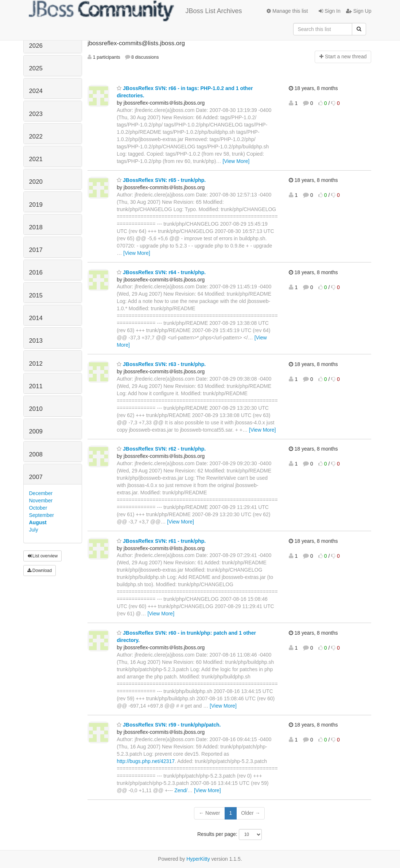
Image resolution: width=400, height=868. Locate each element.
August (38, 522)
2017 (36, 250)
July (34, 530)
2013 (36, 341)
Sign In (329, 11)
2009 (36, 431)
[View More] (236, 161)
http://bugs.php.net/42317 (146, 761)
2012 (36, 364)
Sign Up (359, 11)
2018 (36, 227)
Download (40, 571)
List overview (43, 556)
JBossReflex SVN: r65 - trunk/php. (161, 180)
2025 (36, 68)
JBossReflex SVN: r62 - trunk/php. (161, 449)
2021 (36, 159)
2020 (36, 182)
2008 (36, 454)
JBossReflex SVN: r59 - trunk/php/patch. (169, 725)
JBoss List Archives (135, 11)
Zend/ (181, 790)
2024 (36, 91)
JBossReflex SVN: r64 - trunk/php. (161, 272)
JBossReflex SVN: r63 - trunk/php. (161, 364)
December (41, 493)
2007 (36, 477)
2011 (36, 386)
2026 (36, 46)
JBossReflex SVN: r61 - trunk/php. (161, 541)
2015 (36, 295)
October (38, 508)
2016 (36, 273)
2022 (36, 137)
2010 (36, 409)
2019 (36, 205)
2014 (36, 318)
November (41, 501)
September (42, 515)
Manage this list (287, 11)
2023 (36, 114)
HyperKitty (198, 859)
